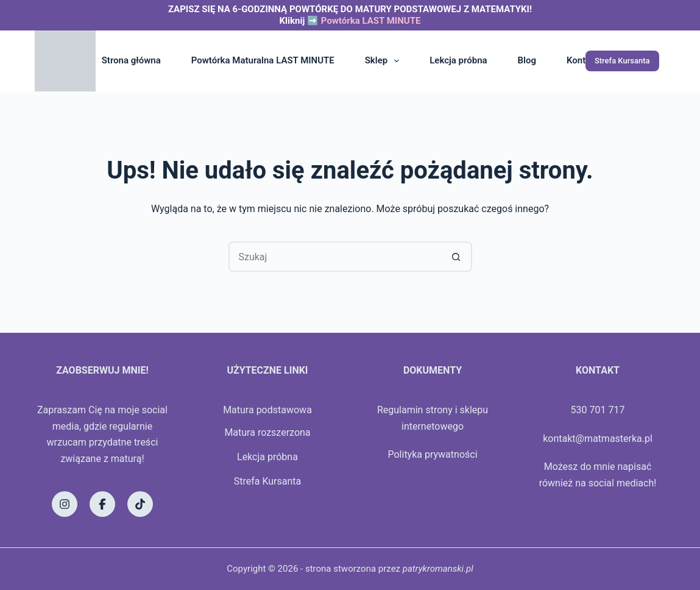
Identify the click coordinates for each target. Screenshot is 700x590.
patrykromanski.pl (438, 569)
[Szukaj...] (335, 257)
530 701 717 (598, 410)
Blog (527, 60)
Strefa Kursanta (622, 61)
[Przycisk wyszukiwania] (457, 257)
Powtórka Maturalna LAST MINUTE (263, 60)
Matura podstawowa (267, 410)
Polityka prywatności (432, 454)
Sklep (384, 61)
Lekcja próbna (458, 60)
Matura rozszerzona (267, 432)
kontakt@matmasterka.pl (598, 439)
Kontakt (582, 60)
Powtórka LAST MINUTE (371, 21)
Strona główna (131, 60)
